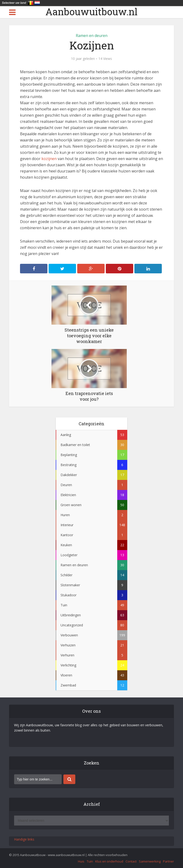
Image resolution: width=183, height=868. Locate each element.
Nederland (37, 3)
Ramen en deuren (92, 36)
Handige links (24, 839)
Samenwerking (150, 861)
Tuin (90, 861)
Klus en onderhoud (109, 861)
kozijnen (49, 159)
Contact (131, 861)
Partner (168, 861)
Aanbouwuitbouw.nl (91, 12)
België (30, 3)
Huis (81, 861)
